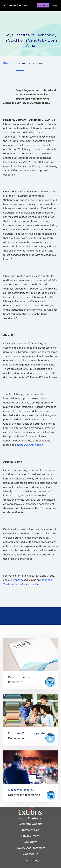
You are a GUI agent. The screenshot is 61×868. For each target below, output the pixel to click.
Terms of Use (30, 830)
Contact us (43, 6)
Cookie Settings (30, 860)
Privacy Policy (31, 836)
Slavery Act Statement (31, 848)
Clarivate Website (31, 824)
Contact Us (31, 854)
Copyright (30, 842)
